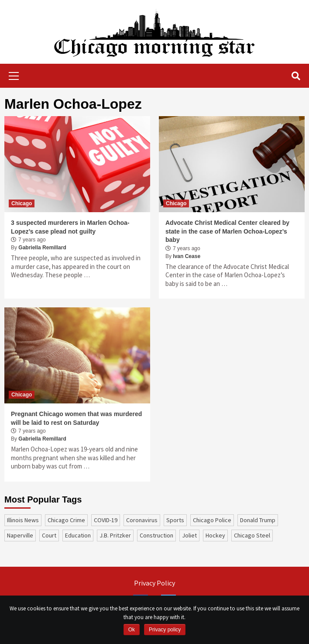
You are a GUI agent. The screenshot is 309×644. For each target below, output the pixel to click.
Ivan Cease (187, 256)
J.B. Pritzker (115, 535)
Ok (132, 630)
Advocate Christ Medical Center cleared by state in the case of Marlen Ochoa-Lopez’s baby (227, 231)
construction (156, 535)
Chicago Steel (252, 535)
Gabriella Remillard (42, 248)
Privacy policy (165, 630)
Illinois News (23, 520)
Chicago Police (212, 520)
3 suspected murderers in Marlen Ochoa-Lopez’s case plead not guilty (70, 227)
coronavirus (142, 520)
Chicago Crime (66, 520)
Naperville (20, 535)
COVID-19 (106, 520)
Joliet (189, 535)
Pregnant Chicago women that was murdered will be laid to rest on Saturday (76, 418)
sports (175, 520)
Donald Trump (258, 520)
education (78, 535)
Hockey (215, 535)
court (49, 535)
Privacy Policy (154, 583)
